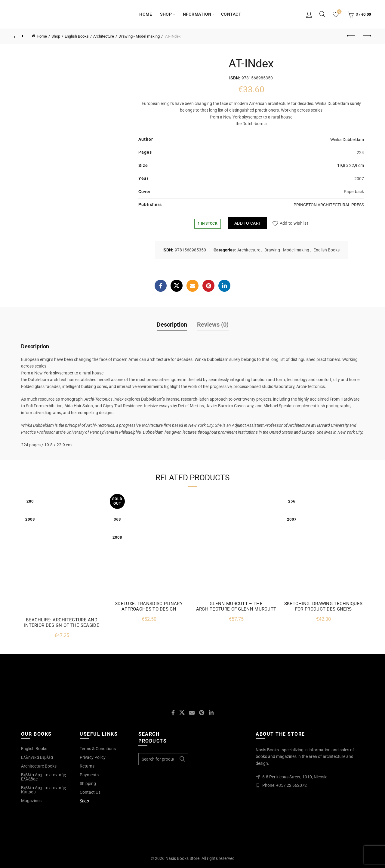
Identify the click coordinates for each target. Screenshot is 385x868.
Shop (166, 14)
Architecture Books (39, 766)
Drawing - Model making (139, 36)
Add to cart (248, 223)
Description (172, 325)
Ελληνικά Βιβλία (37, 757)
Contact (231, 14)
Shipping (88, 783)
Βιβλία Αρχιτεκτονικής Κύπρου (44, 790)
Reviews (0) (213, 325)
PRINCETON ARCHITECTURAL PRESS (329, 205)
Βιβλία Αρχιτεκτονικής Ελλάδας (44, 777)
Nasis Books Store (182, 858)
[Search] (322, 14)
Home (146, 14)
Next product (367, 36)
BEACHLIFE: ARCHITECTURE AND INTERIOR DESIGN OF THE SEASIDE (62, 623)
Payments (89, 775)
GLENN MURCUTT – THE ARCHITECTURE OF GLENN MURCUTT (236, 606)
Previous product (351, 36)
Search (182, 759)
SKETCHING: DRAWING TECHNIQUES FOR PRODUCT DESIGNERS (323, 606)
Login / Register (309, 14)
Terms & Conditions (98, 749)
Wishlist (339, 12)
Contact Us (90, 792)
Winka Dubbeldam (347, 140)
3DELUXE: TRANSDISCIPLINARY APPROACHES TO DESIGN (149, 606)
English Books (77, 36)
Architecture (104, 36)
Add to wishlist (294, 223)
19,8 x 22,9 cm (351, 165)
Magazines (31, 801)
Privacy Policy (93, 757)
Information (196, 14)
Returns (87, 766)
